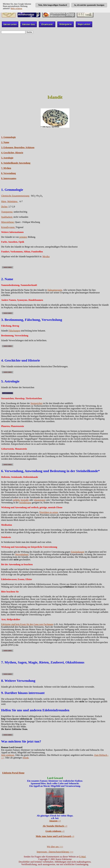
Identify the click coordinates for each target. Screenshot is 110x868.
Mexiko (46, 256)
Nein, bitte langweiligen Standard (53, 5)
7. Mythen (6, 168)
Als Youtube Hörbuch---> (55, 826)
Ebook (26, 758)
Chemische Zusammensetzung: (15, 196)
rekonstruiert (40, 500)
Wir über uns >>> (55, 847)
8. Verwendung (8, 173)
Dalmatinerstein (55, 290)
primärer (23, 237)
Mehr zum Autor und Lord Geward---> (55, 836)
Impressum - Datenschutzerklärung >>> (55, 852)
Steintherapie (25, 503)
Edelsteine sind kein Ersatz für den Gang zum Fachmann (27, 624)
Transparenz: (7, 212)
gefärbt (16, 500)
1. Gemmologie (8, 137)
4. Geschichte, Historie (12, 153)
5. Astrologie (7, 158)
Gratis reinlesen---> (55, 831)
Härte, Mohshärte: (10, 201)
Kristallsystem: (8, 227)
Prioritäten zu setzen (49, 512)
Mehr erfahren (16, 9)
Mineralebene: (8, 222)
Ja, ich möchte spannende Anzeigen (89, 5)
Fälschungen (14, 331)
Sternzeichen (36, 403)
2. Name (5, 142)
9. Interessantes (9, 178)
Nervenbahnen (22, 554)
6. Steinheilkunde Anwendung (16, 163)
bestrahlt (25, 500)
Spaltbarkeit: (7, 217)
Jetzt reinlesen (8, 755)
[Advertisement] (55, 71)
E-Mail (83, 857)
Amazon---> (55, 821)
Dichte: (5, 207)
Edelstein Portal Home (13, 773)
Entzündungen (78, 552)
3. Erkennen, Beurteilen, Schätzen (18, 147)
